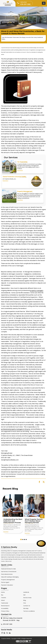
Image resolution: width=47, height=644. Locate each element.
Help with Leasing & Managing (10, 577)
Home (3, 592)
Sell (24, 595)
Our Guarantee (22, 169)
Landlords (26, 592)
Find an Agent (5, 582)
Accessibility (5, 608)
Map (18, 620)
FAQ (25, 603)
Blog (25, 600)
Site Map (26, 608)
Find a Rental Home (7, 574)
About (3, 600)
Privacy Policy (5, 611)
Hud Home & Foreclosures (9, 572)
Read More (20, 178)
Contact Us (27, 606)
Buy (2, 595)
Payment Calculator (7, 585)
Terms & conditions (29, 611)
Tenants (4, 598)
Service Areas (27, 598)
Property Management (25, 199)
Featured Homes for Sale (8, 569)
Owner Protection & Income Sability (14, 184)
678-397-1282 (26, 3)
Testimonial (5, 603)
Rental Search (5, 606)
